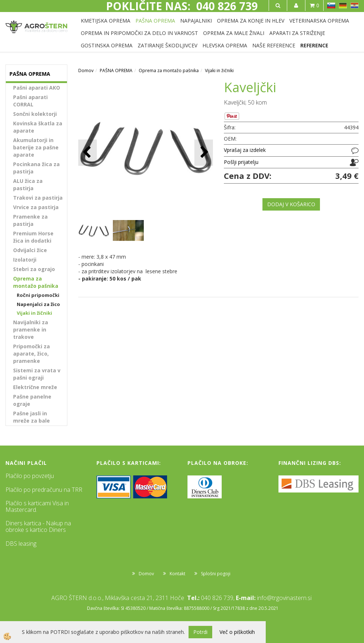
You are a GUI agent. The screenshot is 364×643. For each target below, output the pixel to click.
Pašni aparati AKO (37, 88)
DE (343, 5)
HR (355, 5)
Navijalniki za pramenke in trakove (31, 330)
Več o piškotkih (237, 632)
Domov (86, 70)
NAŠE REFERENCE (274, 45)
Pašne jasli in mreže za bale (31, 417)
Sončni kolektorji (35, 114)
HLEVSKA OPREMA (225, 45)
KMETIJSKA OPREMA (106, 21)
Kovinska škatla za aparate (38, 127)
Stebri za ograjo (34, 269)
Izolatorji (25, 260)
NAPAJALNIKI (196, 21)
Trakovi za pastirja (38, 198)
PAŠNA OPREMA (155, 21)
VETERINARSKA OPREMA (319, 21)
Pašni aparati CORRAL (30, 101)
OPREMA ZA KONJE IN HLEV (251, 21)
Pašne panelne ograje (32, 400)
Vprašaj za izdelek (245, 150)
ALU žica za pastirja (28, 185)
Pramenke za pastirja (30, 220)
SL (331, 5)
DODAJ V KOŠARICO (291, 204)
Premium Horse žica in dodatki (33, 237)
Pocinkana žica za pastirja (36, 168)
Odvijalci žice (30, 250)
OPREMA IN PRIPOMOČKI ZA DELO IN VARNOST (139, 33)
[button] (204, 152)
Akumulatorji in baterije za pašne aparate (36, 147)
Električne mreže (35, 387)
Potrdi (200, 632)
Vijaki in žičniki (34, 313)
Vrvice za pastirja (36, 207)
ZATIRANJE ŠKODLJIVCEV (167, 45)
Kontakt (177, 574)
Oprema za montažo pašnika (36, 282)
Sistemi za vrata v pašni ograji (37, 374)
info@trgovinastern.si (284, 598)
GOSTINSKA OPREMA (107, 45)
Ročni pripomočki (38, 295)
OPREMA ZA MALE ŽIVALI (234, 33)
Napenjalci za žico (38, 304)
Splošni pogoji (216, 574)
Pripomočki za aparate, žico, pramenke (31, 354)
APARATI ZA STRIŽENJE (297, 33)
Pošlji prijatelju (241, 162)
